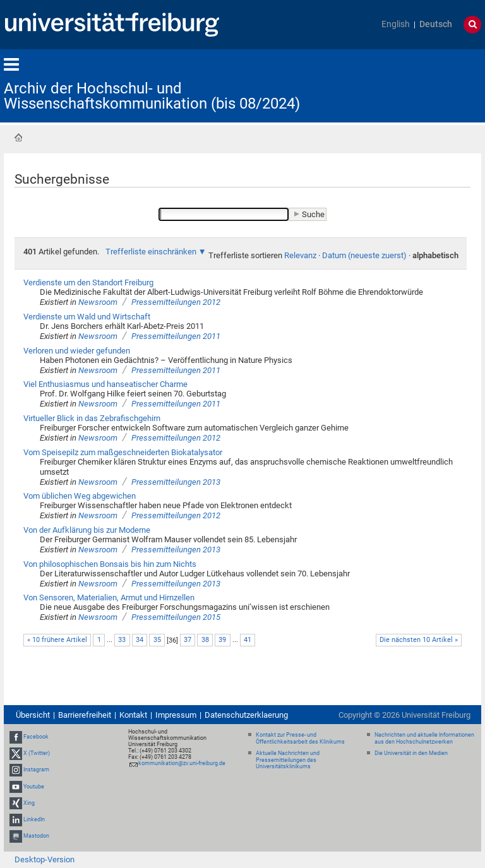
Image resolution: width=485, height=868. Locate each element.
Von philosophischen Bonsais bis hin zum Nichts (110, 564)
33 (122, 640)
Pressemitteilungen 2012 (176, 302)
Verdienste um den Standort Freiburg (88, 282)
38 (205, 640)
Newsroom (98, 302)
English (396, 24)
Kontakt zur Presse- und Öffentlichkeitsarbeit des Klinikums (300, 738)
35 (157, 640)
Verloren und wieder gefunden (77, 351)
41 (248, 640)
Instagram (36, 770)
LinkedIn (34, 819)
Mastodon (36, 836)
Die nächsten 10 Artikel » (419, 640)
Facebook (36, 737)
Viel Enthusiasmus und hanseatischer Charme (105, 384)
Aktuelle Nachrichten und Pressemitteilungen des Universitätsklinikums (288, 760)
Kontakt (133, 715)
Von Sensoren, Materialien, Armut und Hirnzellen (109, 597)
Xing (29, 803)
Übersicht (33, 715)
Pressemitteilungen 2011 (176, 336)
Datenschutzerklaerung (246, 715)
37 (188, 640)
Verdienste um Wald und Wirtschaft (87, 317)
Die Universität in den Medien (411, 753)
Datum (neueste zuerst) (364, 255)
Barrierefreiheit (85, 715)
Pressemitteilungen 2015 (176, 617)
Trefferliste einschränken (151, 252)
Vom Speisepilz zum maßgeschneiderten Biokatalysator (123, 452)
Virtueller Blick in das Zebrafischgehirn (92, 418)
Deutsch (436, 24)
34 (140, 640)
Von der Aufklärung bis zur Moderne (87, 530)
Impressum (176, 715)
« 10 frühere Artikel (57, 640)
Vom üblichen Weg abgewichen (80, 496)
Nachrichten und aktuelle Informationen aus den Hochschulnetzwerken (424, 738)
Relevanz (300, 255)
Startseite (18, 138)
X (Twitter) (37, 753)
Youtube (34, 787)
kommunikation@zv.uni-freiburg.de (182, 763)
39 (222, 640)
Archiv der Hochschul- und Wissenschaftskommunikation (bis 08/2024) (152, 96)
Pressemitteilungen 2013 (176, 482)
